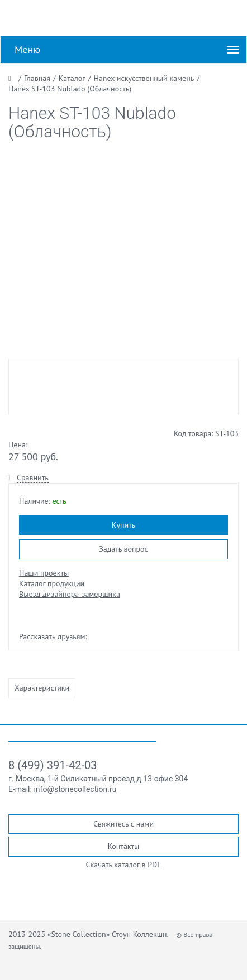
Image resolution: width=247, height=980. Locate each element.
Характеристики (42, 688)
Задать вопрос (123, 549)
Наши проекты (44, 573)
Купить (123, 525)
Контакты (124, 846)
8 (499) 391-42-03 (53, 765)
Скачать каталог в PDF (124, 865)
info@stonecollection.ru (75, 789)
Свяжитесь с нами (123, 824)
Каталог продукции (52, 583)
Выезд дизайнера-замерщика (70, 594)
